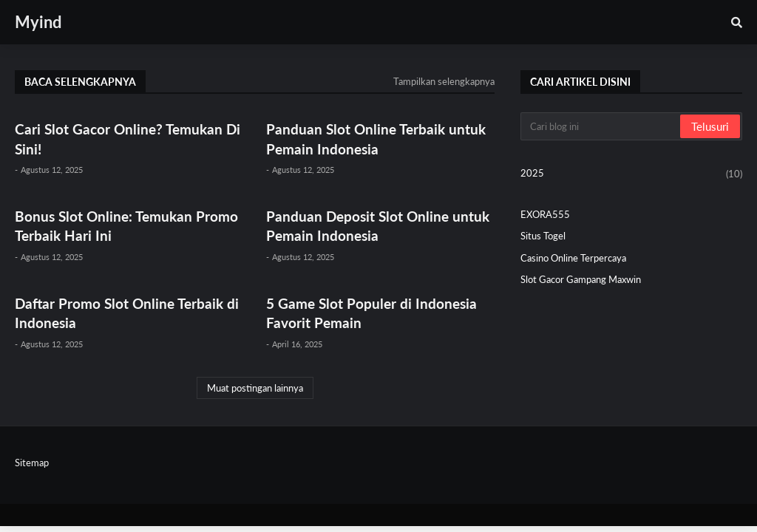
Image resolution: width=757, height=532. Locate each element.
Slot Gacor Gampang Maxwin (581, 279)
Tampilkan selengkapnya (444, 81)
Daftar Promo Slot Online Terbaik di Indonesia (127, 313)
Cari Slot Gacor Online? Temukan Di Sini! (128, 139)
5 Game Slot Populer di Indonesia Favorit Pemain (371, 313)
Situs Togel (543, 236)
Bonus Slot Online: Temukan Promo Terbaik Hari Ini (126, 226)
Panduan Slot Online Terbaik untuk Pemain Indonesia (376, 139)
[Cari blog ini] (601, 126)
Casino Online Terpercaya (573, 258)
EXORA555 (545, 214)
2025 (631, 174)
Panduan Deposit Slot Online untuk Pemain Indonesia (378, 226)
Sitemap (32, 463)
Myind (38, 22)
